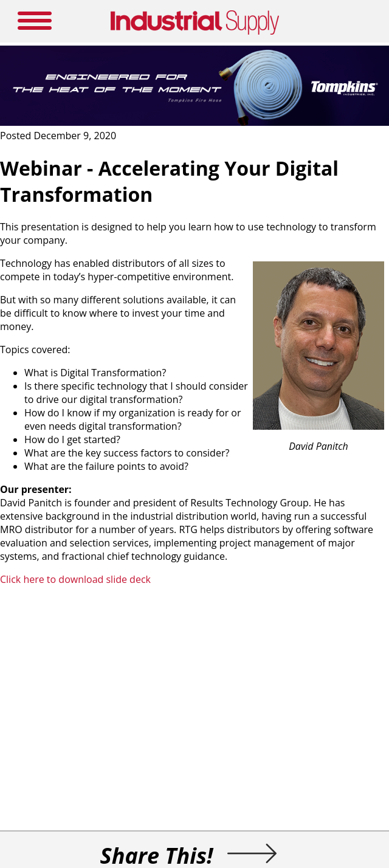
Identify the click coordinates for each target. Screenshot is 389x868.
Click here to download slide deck (75, 579)
